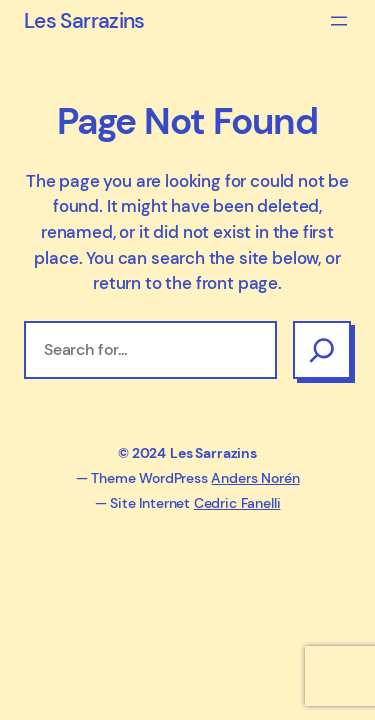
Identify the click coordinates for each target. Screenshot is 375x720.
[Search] (322, 350)
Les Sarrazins (84, 21)
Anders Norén (255, 478)
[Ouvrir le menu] (339, 21)
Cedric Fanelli (237, 503)
